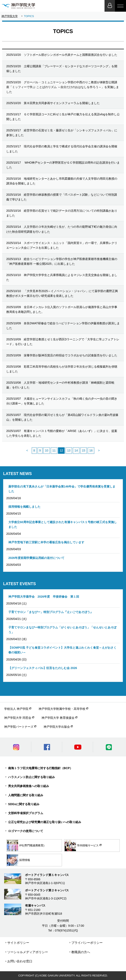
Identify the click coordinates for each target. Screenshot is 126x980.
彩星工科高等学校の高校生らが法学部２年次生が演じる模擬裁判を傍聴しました (62, 369)
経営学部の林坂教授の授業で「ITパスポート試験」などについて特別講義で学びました (62, 197)
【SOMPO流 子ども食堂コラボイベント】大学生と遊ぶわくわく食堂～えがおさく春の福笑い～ (62, 650)
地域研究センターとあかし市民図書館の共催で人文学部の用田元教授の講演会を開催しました (62, 181)
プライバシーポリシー (87, 943)
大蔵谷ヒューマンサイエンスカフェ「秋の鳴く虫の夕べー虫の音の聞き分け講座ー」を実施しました (62, 401)
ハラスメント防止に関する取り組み (31, 777)
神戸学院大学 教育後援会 (58, 718)
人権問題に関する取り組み (26, 795)
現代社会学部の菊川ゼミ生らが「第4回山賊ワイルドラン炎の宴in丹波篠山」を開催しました (62, 417)
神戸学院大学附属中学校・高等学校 (62, 709)
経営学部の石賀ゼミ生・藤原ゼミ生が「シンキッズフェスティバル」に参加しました (62, 133)
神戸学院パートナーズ (19, 727)
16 (91, 450)
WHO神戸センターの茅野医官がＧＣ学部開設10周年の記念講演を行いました (63, 165)
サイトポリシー (18, 943)
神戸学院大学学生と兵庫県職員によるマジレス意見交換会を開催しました (62, 277)
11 (54, 450)
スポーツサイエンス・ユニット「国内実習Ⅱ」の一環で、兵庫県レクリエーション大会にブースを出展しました (62, 245)
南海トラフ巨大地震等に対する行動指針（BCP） (40, 768)
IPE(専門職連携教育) (26, 846)
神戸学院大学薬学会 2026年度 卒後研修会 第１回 (44, 597)
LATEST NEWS (17, 474)
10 (47, 450)
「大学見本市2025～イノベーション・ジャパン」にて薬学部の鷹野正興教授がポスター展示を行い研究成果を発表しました (62, 293)
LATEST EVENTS (20, 584)
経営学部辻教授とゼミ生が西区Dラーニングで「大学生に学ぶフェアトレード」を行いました (63, 342)
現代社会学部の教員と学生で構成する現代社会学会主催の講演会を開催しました (62, 149)
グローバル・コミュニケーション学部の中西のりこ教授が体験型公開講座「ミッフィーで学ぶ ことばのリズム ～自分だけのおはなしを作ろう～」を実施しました (63, 87)
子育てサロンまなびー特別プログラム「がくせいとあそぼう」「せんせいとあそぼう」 (62, 630)
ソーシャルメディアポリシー (28, 952)
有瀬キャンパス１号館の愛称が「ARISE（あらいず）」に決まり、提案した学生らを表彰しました (62, 433)
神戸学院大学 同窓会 (18, 718)
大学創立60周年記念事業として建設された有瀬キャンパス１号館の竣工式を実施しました (63, 524)
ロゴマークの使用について (26, 831)
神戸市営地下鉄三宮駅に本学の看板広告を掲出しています (46, 542)
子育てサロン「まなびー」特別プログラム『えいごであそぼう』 (51, 612)
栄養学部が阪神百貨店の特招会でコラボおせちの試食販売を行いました (62, 355)
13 (69, 450)
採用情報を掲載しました (24, 507)
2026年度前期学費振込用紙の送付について (36, 558)
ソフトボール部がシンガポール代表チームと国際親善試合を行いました (62, 55)
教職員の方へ (81, 952)
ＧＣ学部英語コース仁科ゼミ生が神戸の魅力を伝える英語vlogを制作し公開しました (63, 117)
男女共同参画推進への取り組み (29, 786)
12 (61, 450)
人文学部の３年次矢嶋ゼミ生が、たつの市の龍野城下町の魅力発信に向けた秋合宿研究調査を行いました (62, 229)
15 (84, 450)
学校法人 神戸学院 (16, 709)
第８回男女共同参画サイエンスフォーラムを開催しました (53, 103)
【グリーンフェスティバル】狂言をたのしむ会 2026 (43, 668)
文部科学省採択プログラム (26, 813)
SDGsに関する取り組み (24, 804)
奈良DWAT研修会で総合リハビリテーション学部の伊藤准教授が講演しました (63, 326)
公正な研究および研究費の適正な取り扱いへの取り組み (45, 822)
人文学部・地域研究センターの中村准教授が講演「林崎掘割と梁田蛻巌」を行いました (60, 385)
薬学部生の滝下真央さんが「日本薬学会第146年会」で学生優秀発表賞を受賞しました (62, 489)
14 (76, 450)
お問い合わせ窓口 (20, 961)
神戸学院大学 (10, 16)
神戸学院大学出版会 (57, 727)
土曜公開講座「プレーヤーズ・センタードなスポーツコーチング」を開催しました (62, 69)
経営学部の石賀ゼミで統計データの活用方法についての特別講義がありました (62, 213)
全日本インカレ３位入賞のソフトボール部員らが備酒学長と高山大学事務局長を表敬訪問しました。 (62, 309)
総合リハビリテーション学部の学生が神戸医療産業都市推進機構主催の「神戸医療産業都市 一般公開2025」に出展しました (62, 261)
